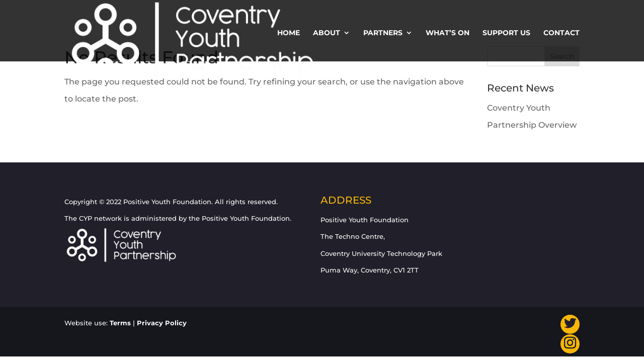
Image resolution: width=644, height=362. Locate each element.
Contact (561, 33)
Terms (120, 323)
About (327, 33)
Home (289, 33)
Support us (506, 33)
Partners (383, 33)
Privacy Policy (162, 323)
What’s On (448, 33)
